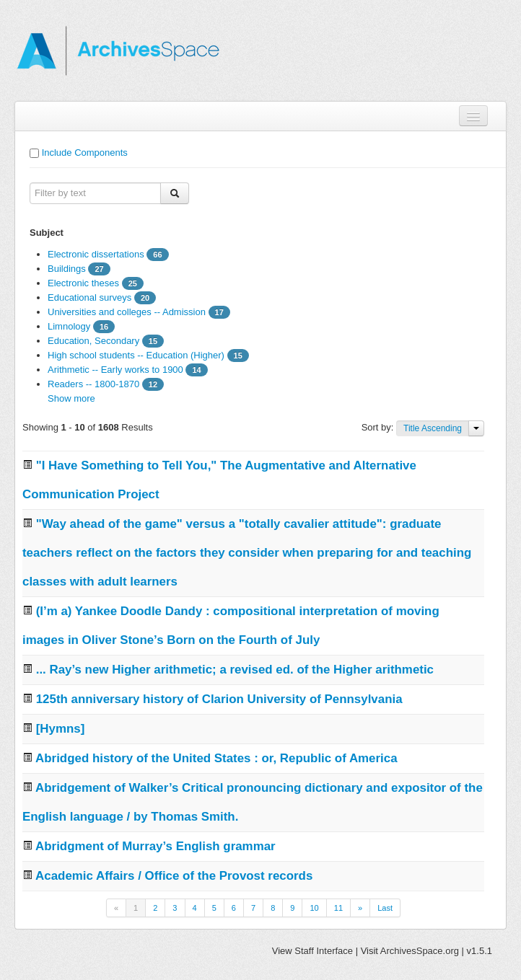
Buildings (67, 269)
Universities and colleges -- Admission (127, 312)
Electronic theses (83, 283)
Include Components (85, 153)
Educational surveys (89, 297)
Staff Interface (324, 951)
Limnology (69, 326)
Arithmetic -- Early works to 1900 (115, 370)
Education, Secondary (93, 341)
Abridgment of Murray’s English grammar (156, 846)
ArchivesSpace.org (420, 951)
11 (338, 908)
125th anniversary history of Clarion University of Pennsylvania (219, 699)
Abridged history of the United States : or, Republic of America (216, 758)
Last (385, 908)
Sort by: (379, 427)
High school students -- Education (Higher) (136, 355)
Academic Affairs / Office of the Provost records (174, 876)
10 (314, 908)
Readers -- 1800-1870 (93, 384)
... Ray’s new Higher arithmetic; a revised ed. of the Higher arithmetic (235, 670)
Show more (71, 398)
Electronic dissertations (96, 254)
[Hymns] (61, 729)
